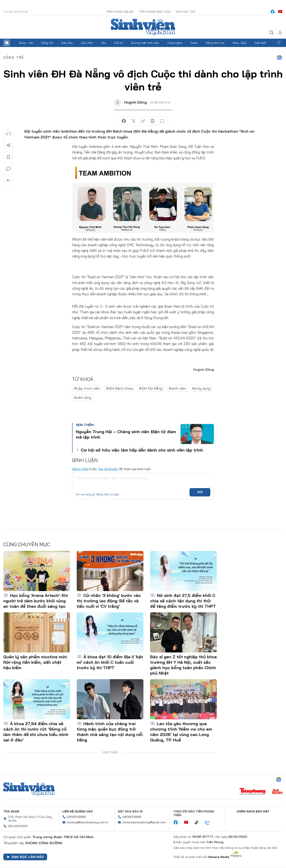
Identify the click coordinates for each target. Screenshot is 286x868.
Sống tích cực (215, 43)
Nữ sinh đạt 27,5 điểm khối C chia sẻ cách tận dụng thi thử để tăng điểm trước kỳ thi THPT (183, 601)
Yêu (104, 43)
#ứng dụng (201, 388)
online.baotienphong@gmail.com (144, 822)
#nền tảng (83, 398)
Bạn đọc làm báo (25, 857)
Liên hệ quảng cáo (78, 811)
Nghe (9, 134)
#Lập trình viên (87, 388)
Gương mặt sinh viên (145, 43)
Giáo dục (67, 43)
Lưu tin (9, 157)
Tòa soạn (11, 811)
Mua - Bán (240, 43)
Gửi (200, 492)
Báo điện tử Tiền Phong (143, 27)
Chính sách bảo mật (253, 811)
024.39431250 (18, 826)
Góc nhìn (87, 43)
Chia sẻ (9, 145)
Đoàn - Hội (26, 43)
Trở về (9, 180)
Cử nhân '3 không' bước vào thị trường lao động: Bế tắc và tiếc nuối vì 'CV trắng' (109, 601)
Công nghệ (175, 43)
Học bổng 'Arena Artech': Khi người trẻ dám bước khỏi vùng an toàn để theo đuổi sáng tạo (36, 601)
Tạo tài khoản (108, 469)
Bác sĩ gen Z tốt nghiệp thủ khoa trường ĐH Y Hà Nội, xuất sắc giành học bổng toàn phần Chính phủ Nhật (183, 665)
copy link (143, 121)
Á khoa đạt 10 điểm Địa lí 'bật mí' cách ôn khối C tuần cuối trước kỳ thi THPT (110, 662)
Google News (279, 57)
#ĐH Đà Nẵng (151, 388)
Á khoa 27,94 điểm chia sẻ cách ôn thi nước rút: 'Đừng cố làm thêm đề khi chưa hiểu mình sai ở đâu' (36, 732)
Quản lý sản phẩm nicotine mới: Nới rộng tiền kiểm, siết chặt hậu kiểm (35, 662)
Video (194, 43)
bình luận (162, 121)
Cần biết (260, 43)
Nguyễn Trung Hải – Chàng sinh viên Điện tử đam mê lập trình (126, 434)
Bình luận (9, 169)
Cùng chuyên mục (27, 544)
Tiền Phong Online (120, 12)
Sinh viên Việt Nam (29, 789)
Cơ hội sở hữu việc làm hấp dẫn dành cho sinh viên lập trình (142, 450)
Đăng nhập (80, 469)
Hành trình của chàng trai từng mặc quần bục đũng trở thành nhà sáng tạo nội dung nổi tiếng (110, 732)
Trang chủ (7, 43)
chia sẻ (124, 121)
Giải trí (119, 43)
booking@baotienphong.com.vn (88, 822)
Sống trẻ (47, 43)
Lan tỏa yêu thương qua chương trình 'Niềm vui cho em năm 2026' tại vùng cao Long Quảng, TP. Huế (181, 732)
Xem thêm (279, 43)
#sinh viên (177, 388)
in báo (153, 121)
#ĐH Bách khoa (119, 388)
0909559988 (76, 817)
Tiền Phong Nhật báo (155, 12)
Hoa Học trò (186, 12)
